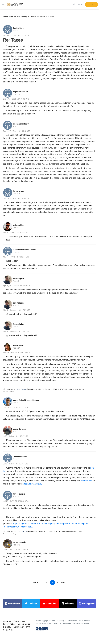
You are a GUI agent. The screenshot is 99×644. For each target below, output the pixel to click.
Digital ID (7, 627)
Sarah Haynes (18, 191)
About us (7, 621)
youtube (51, 604)
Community (19, 627)
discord (70, 604)
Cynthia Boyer (18, 28)
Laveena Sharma (20, 457)
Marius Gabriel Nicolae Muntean (26, 400)
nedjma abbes (19, 225)
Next (63, 582)
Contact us (8, 630)
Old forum (15, 17)
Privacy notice (9, 624)
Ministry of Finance (28, 17)
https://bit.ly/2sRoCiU (32, 484)
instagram (88, 604)
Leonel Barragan (20, 429)
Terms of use (19, 621)
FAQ (28, 627)
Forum (6, 17)
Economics (43, 17)
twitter (33, 604)
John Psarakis (19, 345)
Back (36, 582)
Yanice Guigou (19, 494)
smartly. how (87, 481)
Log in (91, 5)
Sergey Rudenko (19, 542)
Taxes (52, 17)
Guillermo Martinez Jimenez (24, 250)
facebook (14, 604)
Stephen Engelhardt (21, 124)
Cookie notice (24, 624)
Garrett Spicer (19, 278)
